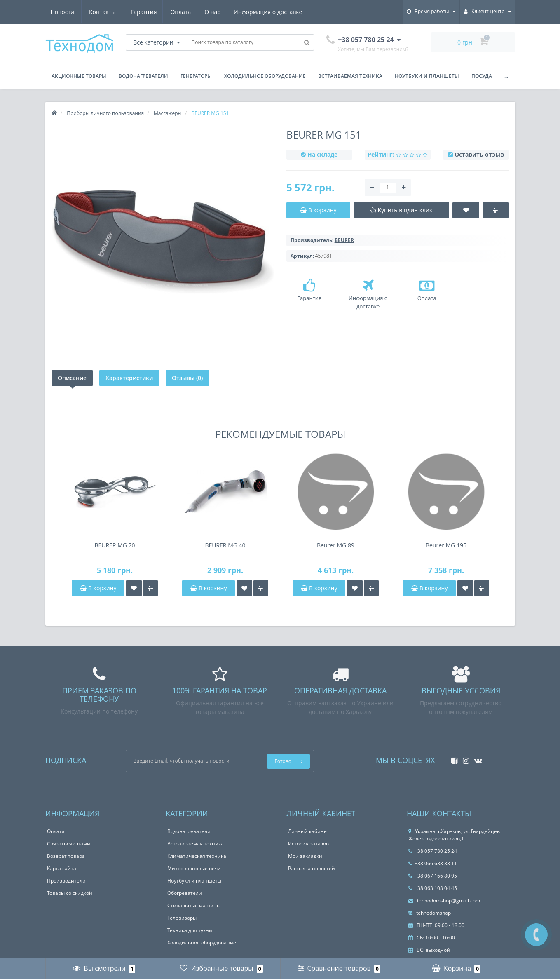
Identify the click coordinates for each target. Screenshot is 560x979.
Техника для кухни (190, 930)
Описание (72, 378)
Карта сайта (62, 868)
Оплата (102, 12)
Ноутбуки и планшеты (427, 76)
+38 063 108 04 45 (433, 888)
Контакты (293, 12)
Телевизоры (182, 918)
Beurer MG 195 (446, 545)
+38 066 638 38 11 (433, 863)
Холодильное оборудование (265, 76)
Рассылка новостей (312, 868)
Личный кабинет (309, 831)
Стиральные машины (194, 905)
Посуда (482, 76)
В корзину (98, 588)
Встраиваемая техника (350, 76)
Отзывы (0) (187, 378)
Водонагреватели (143, 76)
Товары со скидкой (70, 893)
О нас (135, 12)
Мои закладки (305, 856)
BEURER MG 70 (115, 545)
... (506, 76)
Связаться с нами (69, 844)
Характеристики (129, 378)
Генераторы (196, 76)
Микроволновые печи (194, 868)
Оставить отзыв (479, 154)
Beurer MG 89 (336, 545)
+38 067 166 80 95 (433, 876)
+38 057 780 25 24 (433, 851)
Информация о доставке (192, 12)
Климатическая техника (197, 856)
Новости (252, 12)
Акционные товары (79, 76)
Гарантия (64, 12)
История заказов (308, 844)
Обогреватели (185, 893)
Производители (66, 881)
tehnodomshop (430, 913)
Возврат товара (66, 856)
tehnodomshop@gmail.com (444, 900)
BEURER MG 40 (225, 545)
